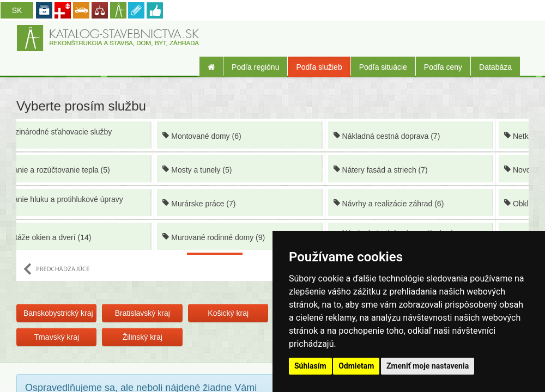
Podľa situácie (383, 67)
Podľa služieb (319, 67)
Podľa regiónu (255, 67)
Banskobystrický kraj (58, 313)
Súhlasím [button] (310, 366)
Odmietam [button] (356, 366)
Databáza (495, 67)
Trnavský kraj (56, 337)
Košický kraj (228, 313)
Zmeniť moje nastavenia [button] (428, 366)
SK (17, 10)
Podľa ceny (443, 67)
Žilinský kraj (143, 337)
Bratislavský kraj (143, 313)
